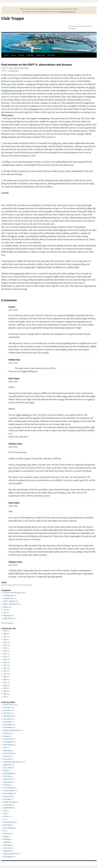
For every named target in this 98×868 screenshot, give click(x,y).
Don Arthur (7, 710)
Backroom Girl (8, 796)
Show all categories (7, 623)
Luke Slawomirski (9, 822)
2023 (5, 637)
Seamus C (6, 816)
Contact (21, 55)
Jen (4, 831)
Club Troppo (13, 18)
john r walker (7, 768)
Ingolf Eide (7, 750)
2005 (5, 688)
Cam (5, 748)
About (13, 55)
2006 (5, 685)
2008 (5, 680)
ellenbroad (7, 842)
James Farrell (7, 719)
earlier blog (57, 143)
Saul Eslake (7, 776)
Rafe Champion (8, 773)
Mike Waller (7, 845)
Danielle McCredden (10, 802)
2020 (5, 645)
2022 (5, 639)
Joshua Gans (7, 851)
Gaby (5, 811)
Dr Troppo (7, 785)
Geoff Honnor (8, 725)
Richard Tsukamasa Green (11, 730)
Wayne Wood (7, 739)
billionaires (34, 109)
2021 (5, 642)
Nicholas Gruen (8, 705)
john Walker (7, 799)
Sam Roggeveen (8, 857)
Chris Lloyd (7, 759)
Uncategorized (13, 71)
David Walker (8, 727)
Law (5, 610)
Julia (5, 814)
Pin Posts (51, 55)
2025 (5, 631)
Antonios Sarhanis (9, 791)
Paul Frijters (24, 68)
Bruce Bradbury (8, 793)
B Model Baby (8, 805)
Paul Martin (7, 834)
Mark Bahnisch (8, 716)
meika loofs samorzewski (11, 854)
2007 (5, 682)
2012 (5, 668)
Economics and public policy (12, 593)
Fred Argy (7, 733)
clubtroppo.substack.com (67, 12)
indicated (19, 273)
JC (4, 819)
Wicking (6, 736)
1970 (5, 697)
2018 (5, 651)
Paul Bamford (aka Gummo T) (13, 762)
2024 (5, 634)
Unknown (6, 756)
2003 (5, 694)
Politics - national (9, 601)
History (6, 607)
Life (5, 613)
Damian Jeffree (8, 808)
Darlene (6, 836)
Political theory (8, 618)
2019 (5, 648)
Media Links (41, 55)
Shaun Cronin (8, 779)
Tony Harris (7, 722)
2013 (5, 665)
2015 (5, 659)
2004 (5, 691)
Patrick (6, 771)
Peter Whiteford (8, 788)
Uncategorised (8, 598)
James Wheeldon (9, 828)
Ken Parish (7, 707)
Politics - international (10, 604)
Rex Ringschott (8, 742)
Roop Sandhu (8, 782)
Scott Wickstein (8, 753)
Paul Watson (7, 825)
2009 (5, 677)
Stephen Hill (7, 765)
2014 (5, 662)
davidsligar (7, 839)
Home (6, 55)
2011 (5, 671)
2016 (5, 657)
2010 (5, 674)
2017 (5, 654)
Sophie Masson (8, 745)
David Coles (7, 848)
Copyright (30, 55)
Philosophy (7, 616)
